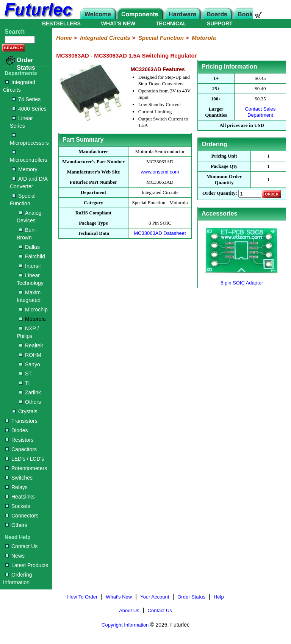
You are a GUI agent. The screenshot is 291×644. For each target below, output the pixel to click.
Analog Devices (29, 217)
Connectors (22, 516)
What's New (119, 597)
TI (24, 383)
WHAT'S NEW (118, 23)
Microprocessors (29, 140)
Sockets (18, 506)
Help (219, 597)
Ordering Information (17, 578)
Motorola (32, 319)
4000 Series (29, 109)
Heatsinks (20, 497)
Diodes (17, 430)
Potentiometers (26, 468)
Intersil (30, 266)
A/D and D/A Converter (29, 183)
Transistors (21, 421)
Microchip (33, 309)
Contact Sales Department (260, 112)
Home (64, 38)
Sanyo (30, 364)
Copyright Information (125, 625)
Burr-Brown (27, 234)
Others (30, 402)
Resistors (19, 440)
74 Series (26, 99)
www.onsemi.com (160, 172)
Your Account (155, 597)
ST (25, 374)
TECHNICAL (171, 23)
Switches (19, 478)
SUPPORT (220, 23)
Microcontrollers (29, 157)
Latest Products (27, 565)
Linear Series (21, 122)
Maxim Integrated (29, 296)
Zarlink (30, 392)
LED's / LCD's (25, 459)
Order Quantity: (220, 193)
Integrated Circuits (19, 86)
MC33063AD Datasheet (160, 233)
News (15, 556)
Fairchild (32, 256)
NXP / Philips (28, 332)
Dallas (29, 247)
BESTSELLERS (61, 23)
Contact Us (21, 546)
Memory (25, 169)
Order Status (26, 64)
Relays (16, 487)
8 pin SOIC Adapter (242, 283)
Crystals (25, 411)
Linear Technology (30, 279)
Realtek (31, 345)
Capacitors (21, 449)
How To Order (82, 597)
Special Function (23, 200)
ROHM (30, 355)
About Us (129, 610)
